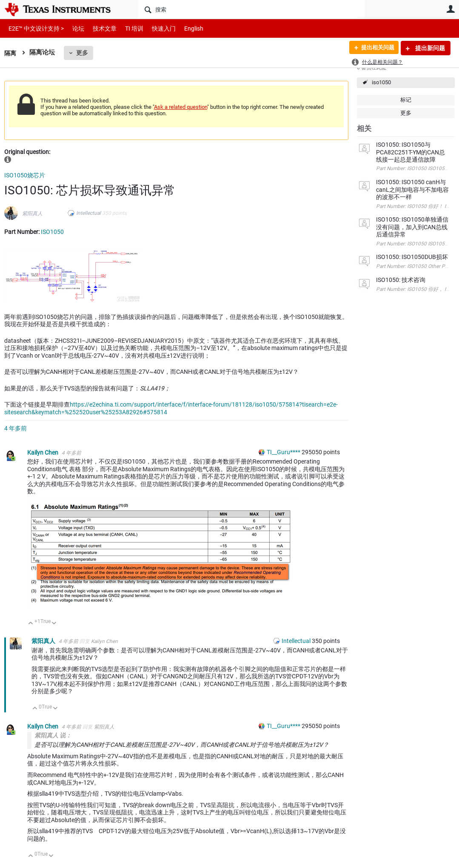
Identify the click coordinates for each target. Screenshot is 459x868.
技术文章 (99, 28)
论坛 (74, 28)
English (184, 28)
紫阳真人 (32, 213)
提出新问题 (429, 48)
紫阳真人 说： (53, 735)
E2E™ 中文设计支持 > (34, 28)
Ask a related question (181, 107)
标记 (406, 100)
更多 (83, 53)
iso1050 (381, 82)
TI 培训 (127, 28)
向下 (54, 624)
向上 (31, 624)
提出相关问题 (375, 48)
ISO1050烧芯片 (25, 175)
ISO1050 (52, 232)
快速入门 (155, 28)
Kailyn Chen (43, 452)
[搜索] (251, 9)
